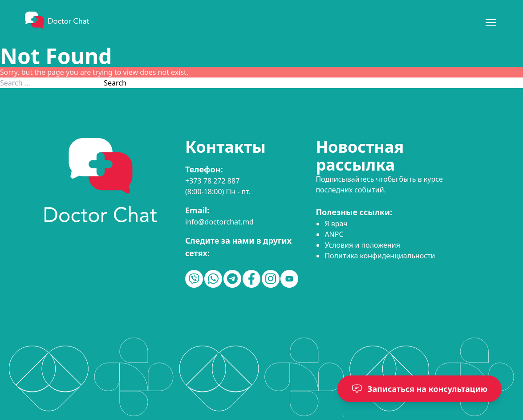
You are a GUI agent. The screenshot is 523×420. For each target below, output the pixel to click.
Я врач (336, 224)
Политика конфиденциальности (380, 256)
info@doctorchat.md (219, 222)
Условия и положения (362, 245)
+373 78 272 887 (212, 181)
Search (115, 83)
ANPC (334, 234)
